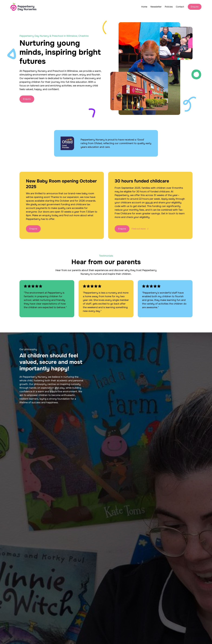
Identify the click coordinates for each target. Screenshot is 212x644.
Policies (169, 7)
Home (144, 7)
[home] (23, 7)
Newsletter (156, 7)
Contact (180, 7)
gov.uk (149, 203)
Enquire (195, 7)
